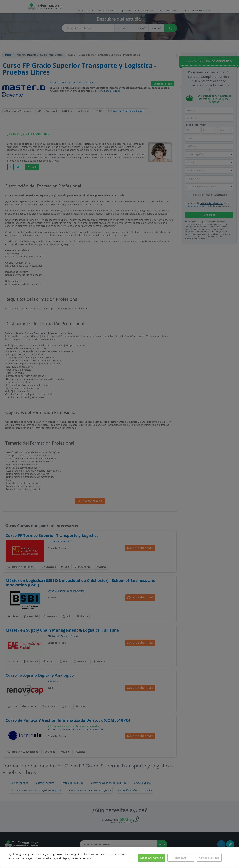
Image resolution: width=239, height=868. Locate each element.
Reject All (181, 858)
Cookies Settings (209, 858)
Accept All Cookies (151, 858)
